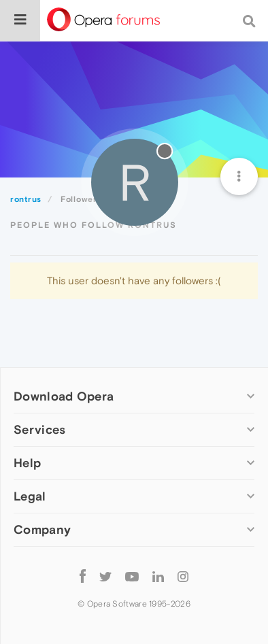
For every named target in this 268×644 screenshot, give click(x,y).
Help (27, 463)
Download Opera (64, 396)
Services (39, 429)
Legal (30, 496)
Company (42, 529)
